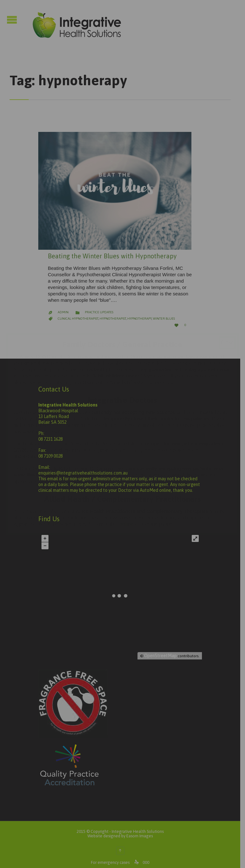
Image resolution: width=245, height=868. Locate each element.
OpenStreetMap (165, 651)
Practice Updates (99, 307)
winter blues (164, 313)
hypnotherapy (139, 313)
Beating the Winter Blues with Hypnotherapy (112, 251)
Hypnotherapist (113, 313)
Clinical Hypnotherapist (78, 313)
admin (63, 307)
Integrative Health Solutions (140, 826)
